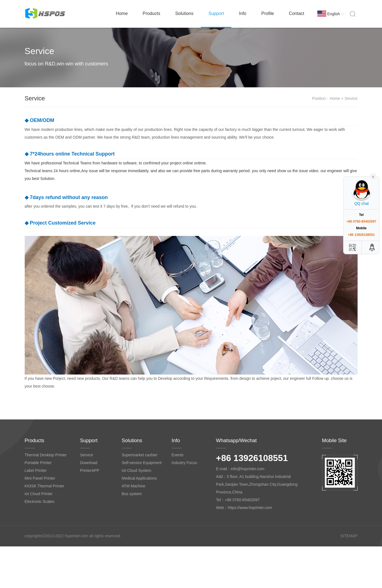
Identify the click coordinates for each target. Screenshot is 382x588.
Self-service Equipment (142, 463)
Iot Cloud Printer (39, 494)
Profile (268, 13)
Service (87, 455)
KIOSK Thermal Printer (45, 486)
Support (216, 13)
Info (243, 13)
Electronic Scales (40, 502)
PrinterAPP (90, 470)
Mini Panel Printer (40, 478)
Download (89, 463)
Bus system (132, 494)
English (336, 14)
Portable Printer (38, 463)
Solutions (184, 13)
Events (178, 455)
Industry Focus (184, 463)
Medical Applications (139, 478)
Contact (296, 13)
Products (151, 13)
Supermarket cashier (140, 455)
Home (122, 13)
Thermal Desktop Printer (46, 455)
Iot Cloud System (137, 470)
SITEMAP (349, 536)
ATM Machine (134, 486)
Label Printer (36, 470)
